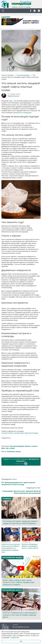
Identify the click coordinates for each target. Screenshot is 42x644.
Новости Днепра (8, 75)
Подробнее (15, 638)
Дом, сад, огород (8, 548)
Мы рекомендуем (23, 75)
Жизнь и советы (31, 546)
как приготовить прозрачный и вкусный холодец (20, 533)
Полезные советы (14, 551)
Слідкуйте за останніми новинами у (21, 561)
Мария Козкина (13, 96)
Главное (7, 598)
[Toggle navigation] (3, 11)
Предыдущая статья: (21, 581)
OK (21, 641)
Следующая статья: (21, 590)
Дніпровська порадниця (22, 113)
